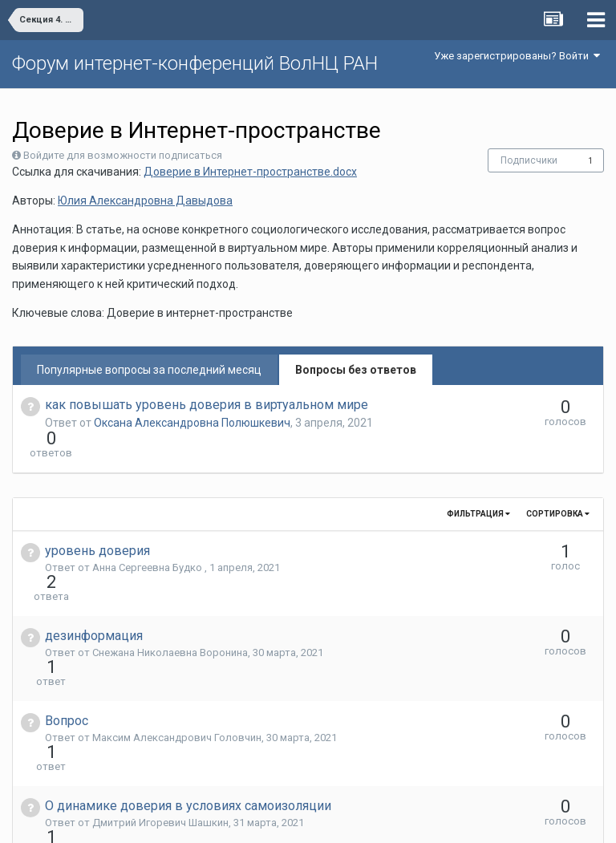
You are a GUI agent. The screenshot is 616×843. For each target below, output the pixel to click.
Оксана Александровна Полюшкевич (192, 423)
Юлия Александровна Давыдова (145, 201)
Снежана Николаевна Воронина (170, 595)
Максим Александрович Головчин (177, 651)
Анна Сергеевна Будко (148, 539)
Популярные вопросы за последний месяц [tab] (149, 370)
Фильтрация (478, 485)
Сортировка (558, 485)
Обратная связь (333, 819)
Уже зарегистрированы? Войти (517, 56)
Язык (259, 819)
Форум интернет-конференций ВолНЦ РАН (195, 63)
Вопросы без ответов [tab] (356, 370)
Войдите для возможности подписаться (123, 155)
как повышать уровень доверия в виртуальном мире (207, 405)
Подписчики (529, 160)
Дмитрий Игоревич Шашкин (160, 707)
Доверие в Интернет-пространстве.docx (250, 172)
